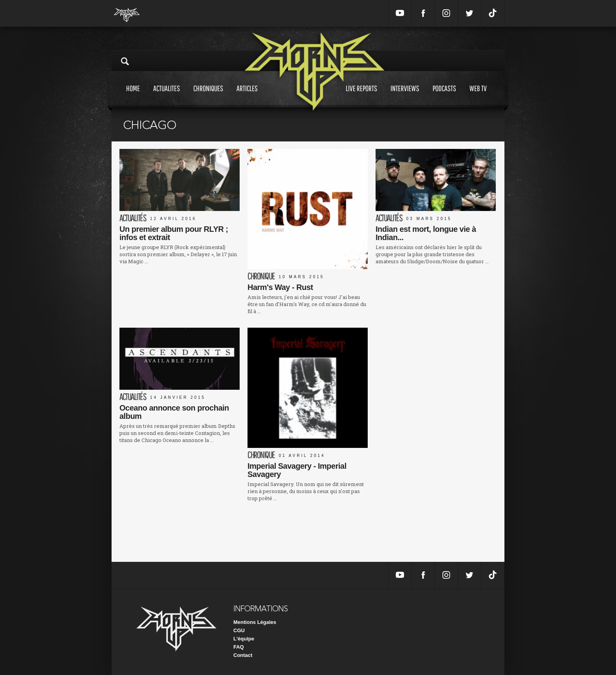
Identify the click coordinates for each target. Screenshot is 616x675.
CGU (239, 630)
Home (133, 96)
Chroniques (208, 96)
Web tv (478, 96)
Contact (243, 655)
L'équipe (244, 639)
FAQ (239, 647)
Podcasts (444, 96)
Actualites (167, 96)
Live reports (361, 96)
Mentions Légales (255, 622)
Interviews (405, 96)
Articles (247, 96)
